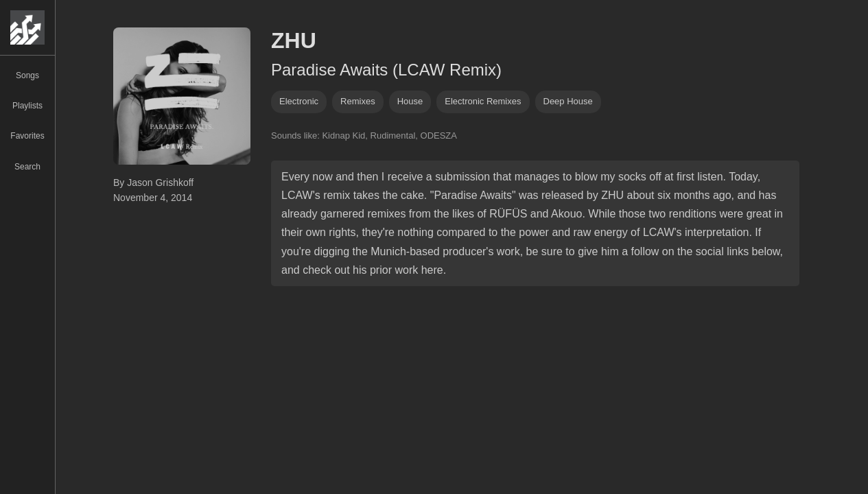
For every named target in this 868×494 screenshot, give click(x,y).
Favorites (27, 136)
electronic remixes (483, 101)
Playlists (27, 106)
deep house (568, 101)
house (410, 101)
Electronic (299, 101)
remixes (358, 101)
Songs (27, 75)
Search (27, 167)
